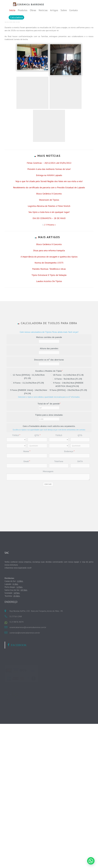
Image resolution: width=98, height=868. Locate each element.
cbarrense (40, 64)
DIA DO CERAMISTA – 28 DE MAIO (49, 275)
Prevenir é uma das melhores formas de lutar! (49, 226)
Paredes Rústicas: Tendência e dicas (49, 326)
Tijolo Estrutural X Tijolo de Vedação (49, 332)
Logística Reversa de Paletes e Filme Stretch (49, 263)
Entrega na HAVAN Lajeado (49, 232)
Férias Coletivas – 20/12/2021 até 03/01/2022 (49, 220)
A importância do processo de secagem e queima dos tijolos (49, 313)
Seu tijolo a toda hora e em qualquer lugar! (49, 269)
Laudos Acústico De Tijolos (49, 338)
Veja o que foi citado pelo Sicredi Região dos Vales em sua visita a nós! (49, 238)
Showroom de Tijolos (49, 256)
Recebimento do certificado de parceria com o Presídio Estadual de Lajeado (49, 244)
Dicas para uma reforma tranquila (49, 307)
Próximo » (51, 281)
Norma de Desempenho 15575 (49, 319)
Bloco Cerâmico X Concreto (49, 250)
